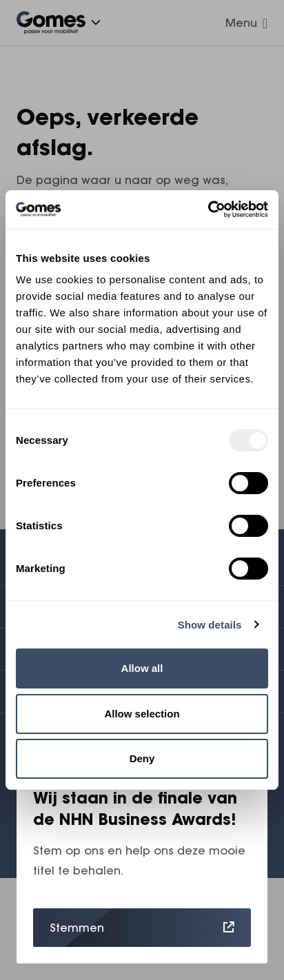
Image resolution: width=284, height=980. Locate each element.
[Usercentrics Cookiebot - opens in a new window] (208, 210)
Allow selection (142, 714)
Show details (210, 625)
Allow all (142, 668)
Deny (142, 758)
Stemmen (142, 928)
